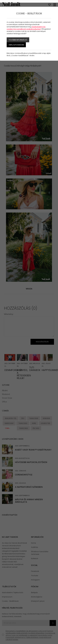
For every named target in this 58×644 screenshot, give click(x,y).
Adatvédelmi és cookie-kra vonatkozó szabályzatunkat (26, 28)
